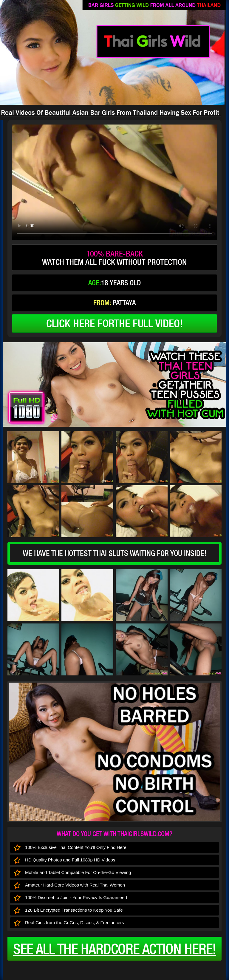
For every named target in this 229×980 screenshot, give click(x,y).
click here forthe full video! (114, 323)
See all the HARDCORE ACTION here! (114, 949)
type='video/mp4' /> (114, 182)
